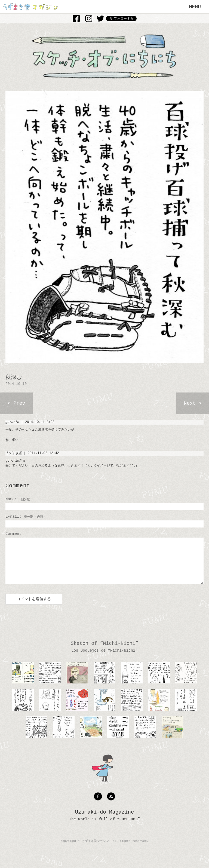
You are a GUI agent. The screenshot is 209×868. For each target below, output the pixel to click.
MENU (195, 7)
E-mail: (26, 517)
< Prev (16, 403)
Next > (193, 403)
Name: (19, 499)
